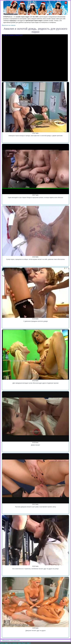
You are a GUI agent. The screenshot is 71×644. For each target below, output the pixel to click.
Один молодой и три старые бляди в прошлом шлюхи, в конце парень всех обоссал (35, 197)
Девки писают (35, 445)
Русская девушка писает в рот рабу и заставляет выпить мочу (35, 507)
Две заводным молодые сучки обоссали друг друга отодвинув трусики (35, 383)
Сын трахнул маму (15, 643)
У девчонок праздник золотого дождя (35, 321)
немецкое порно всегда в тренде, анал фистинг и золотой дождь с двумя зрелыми (35, 136)
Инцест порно (26, 643)
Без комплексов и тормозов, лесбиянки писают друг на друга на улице (35, 569)
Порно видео (4, 643)
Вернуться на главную (9, 25)
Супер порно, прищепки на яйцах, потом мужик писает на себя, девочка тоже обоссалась (35, 259)
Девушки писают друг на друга (35, 630)
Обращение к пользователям (11, 641)
